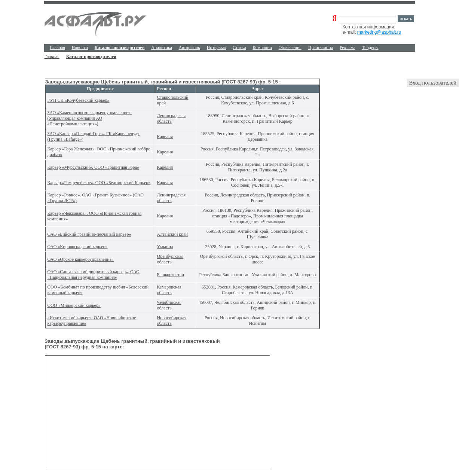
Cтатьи (239, 48)
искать (406, 19)
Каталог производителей (91, 57)
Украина (165, 247)
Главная (58, 48)
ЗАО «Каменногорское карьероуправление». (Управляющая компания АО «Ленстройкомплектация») (90, 118)
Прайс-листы (321, 48)
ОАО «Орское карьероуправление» (81, 259)
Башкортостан (171, 275)
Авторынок (189, 48)
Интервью (217, 48)
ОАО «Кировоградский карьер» (78, 247)
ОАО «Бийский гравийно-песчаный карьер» (89, 234)
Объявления (290, 48)
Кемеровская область (169, 290)
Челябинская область (169, 305)
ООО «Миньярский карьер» (74, 305)
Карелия (165, 137)
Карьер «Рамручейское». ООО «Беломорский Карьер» (99, 183)
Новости (80, 48)
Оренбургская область (170, 259)
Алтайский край (172, 234)
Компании (262, 48)
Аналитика (162, 48)
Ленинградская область (172, 118)
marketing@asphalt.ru (379, 32)
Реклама (348, 48)
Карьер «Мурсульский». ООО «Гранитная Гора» (94, 167)
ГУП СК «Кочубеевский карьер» (79, 100)
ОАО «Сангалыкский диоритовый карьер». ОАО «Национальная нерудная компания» (94, 274)
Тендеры (370, 48)
